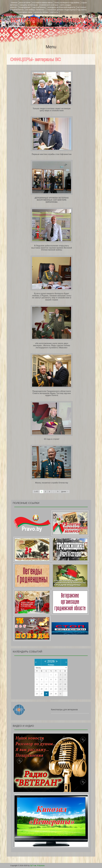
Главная (14, 3)
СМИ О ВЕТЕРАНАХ (39, 7)
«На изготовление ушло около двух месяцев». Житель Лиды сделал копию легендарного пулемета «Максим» (52, 345)
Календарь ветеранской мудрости (62, 7)
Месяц (38, 668)
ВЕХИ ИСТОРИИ (25, 3)
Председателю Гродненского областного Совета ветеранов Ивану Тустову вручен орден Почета (52, 393)
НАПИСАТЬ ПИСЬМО (41, 12)
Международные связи (23, 12)
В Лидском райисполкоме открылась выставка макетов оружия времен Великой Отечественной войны (52, 248)
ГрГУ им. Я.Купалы (37, 866)
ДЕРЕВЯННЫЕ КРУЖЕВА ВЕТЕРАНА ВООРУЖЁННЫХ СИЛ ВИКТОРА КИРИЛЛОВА (52, 200)
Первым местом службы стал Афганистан (52, 154)
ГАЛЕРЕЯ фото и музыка (49, 5)
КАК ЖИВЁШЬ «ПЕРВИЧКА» (35, 10)
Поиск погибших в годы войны (67, 3)
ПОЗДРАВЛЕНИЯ (25, 7)
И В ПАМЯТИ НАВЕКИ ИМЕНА (42, 3)
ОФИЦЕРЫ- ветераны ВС (29, 5)
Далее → (65, 492)
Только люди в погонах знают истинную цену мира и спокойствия (52, 110)
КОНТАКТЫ (54, 12)
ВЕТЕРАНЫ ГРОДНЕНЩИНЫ (51, 20)
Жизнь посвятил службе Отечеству (52, 483)
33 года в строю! (52, 439)
